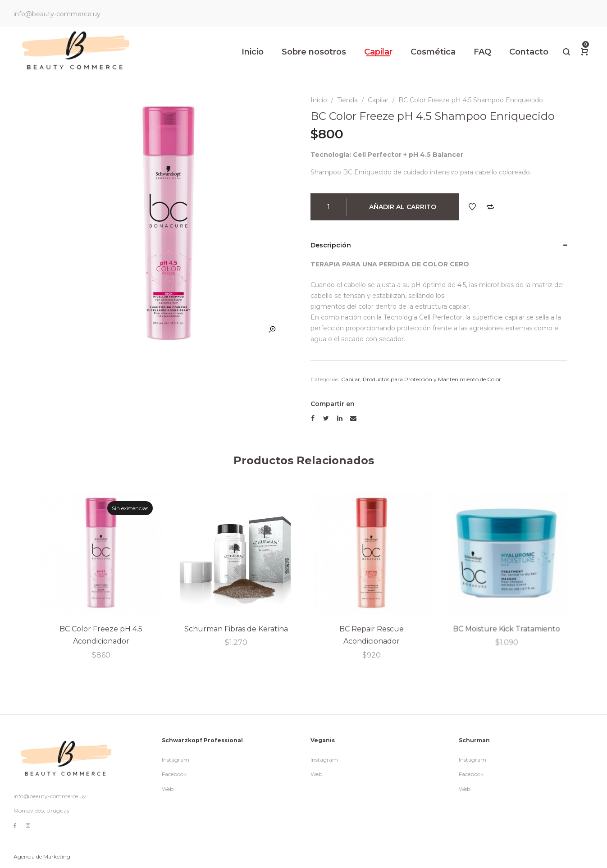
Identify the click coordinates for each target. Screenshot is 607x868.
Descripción (331, 245)
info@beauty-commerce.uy (50, 796)
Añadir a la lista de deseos (472, 207)
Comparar (490, 207)
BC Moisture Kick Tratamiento (506, 627)
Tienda (347, 100)
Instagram (176, 760)
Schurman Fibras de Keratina (236, 628)
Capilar (378, 100)
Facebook (174, 774)
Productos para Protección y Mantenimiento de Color (432, 379)
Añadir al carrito (403, 207)
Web (168, 789)
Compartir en (333, 404)
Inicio (319, 100)
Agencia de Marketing (42, 857)
